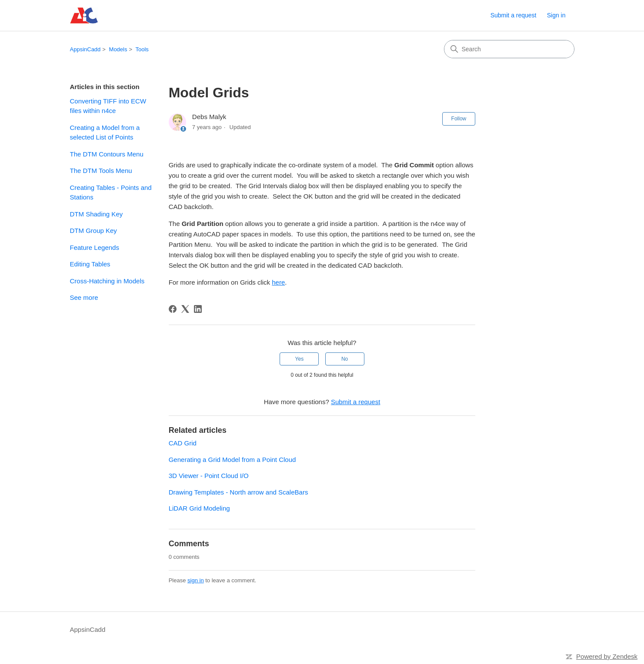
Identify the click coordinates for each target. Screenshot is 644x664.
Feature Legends (95, 247)
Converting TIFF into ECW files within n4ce (108, 106)
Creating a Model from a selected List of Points (105, 133)
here (278, 282)
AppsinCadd (85, 49)
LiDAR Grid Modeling (199, 508)
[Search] (509, 49)
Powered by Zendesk (607, 656)
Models (118, 49)
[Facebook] (173, 309)
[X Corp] (185, 309)
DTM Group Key (93, 231)
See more (84, 297)
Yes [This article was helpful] (300, 359)
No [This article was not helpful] (345, 359)
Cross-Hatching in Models (107, 281)
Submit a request (514, 15)
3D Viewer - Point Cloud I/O (209, 476)
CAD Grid (183, 443)
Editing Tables (90, 264)
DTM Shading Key (97, 214)
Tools (142, 49)
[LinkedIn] (198, 309)
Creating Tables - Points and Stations (111, 193)
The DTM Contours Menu (107, 154)
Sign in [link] (556, 15)
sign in (196, 580)
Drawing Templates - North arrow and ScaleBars (239, 492)
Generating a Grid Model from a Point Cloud (232, 460)
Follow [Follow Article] (459, 119)
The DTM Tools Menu (101, 171)
